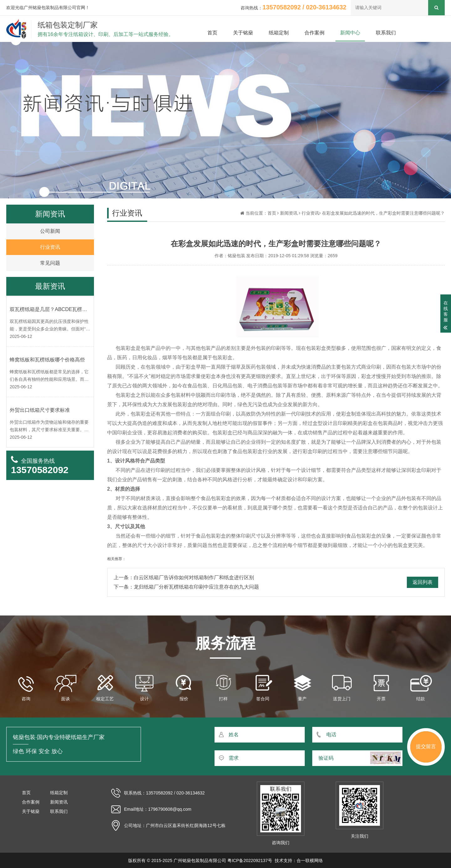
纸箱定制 (279, 33)
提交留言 (426, 746)
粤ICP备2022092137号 (250, 860)
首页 (212, 33)
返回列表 (422, 582)
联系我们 (386, 33)
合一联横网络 (310, 860)
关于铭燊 (243, 33)
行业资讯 (310, 213)
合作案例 (314, 33)
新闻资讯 (289, 213)
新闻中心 (350, 33)
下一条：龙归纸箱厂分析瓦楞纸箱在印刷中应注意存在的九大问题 (186, 587)
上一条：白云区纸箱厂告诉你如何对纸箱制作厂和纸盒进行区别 (184, 577)
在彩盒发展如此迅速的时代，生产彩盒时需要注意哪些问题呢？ (383, 213)
